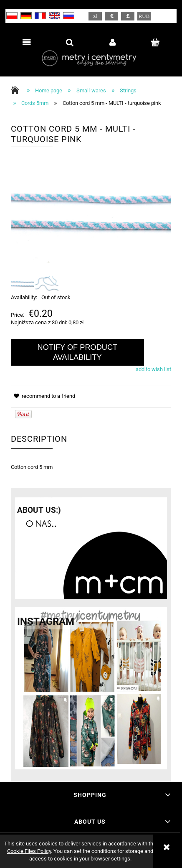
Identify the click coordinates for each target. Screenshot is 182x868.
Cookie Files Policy (29, 851)
